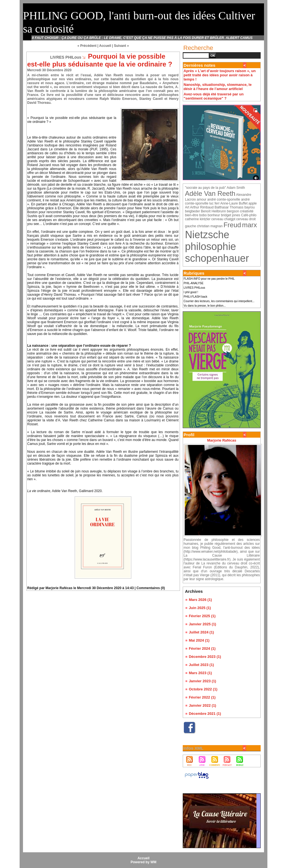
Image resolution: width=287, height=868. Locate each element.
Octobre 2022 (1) (203, 689)
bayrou (250, 207)
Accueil (105, 46)
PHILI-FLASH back (195, 297)
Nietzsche (207, 235)
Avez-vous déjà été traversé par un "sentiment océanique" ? (214, 96)
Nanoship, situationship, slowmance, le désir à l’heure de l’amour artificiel (218, 87)
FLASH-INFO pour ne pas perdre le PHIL (209, 279)
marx (250, 225)
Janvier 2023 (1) (203, 681)
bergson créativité (240, 211)
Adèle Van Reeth (210, 193)
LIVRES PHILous (194, 288)
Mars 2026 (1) (200, 600)
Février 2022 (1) (202, 697)
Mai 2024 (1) (199, 640)
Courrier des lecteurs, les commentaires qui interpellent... (219, 301)
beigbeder (192, 211)
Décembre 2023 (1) (205, 657)
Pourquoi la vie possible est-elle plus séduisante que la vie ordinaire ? (100, 60)
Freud (232, 225)
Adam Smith (236, 188)
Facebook (192, 736)
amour (202, 199)
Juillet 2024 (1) (202, 632)
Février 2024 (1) (202, 648)
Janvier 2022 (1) (203, 705)
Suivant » (121, 46)
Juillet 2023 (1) (202, 665)
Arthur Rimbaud (202, 207)
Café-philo (249, 215)
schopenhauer (217, 258)
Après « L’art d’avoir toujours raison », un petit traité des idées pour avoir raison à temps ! (220, 75)
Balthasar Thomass (229, 207)
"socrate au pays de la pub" (205, 188)
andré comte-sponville (224, 199)
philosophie (210, 246)
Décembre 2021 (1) (205, 714)
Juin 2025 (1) (200, 608)
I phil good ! (191, 292)
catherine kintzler (198, 219)
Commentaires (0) (151, 588)
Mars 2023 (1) (200, 673)
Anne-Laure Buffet (234, 203)
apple (253, 203)
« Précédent (87, 46)
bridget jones (231, 215)
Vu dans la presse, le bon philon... (205, 306)
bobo (203, 215)
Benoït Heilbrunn (213, 211)
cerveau (217, 219)
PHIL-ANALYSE (194, 283)
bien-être (192, 215)
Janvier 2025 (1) (203, 624)
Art (187, 207)
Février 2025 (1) (202, 616)
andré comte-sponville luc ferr (217, 201)
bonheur (214, 215)
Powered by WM (143, 862)
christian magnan (210, 226)
